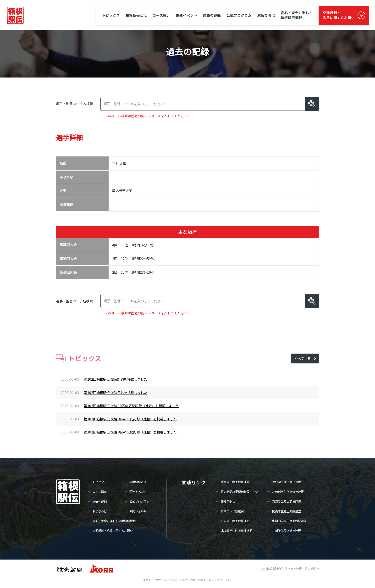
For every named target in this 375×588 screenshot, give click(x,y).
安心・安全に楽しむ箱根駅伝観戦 (297, 15)
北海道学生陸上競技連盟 (237, 530)
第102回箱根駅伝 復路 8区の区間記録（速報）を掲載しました (130, 432)
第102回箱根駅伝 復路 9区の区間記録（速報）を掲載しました (130, 419)
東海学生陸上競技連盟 (287, 501)
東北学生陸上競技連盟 (287, 482)
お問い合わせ (138, 511)
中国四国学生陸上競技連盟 (289, 521)
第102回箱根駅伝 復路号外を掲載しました (116, 393)
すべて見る (303, 358)
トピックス (111, 15)
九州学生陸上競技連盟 (287, 530)
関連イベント (187, 15)
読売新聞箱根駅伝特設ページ (239, 491)
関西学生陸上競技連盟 (287, 511)
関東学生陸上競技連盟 (235, 482)
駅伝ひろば (266, 15)
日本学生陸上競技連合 (235, 521)
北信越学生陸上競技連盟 (288, 491)
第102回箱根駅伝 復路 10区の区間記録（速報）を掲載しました (131, 406)
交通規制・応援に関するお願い (339, 15)
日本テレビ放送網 (232, 511)
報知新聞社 (228, 501)
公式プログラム (239, 15)
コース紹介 (161, 15)
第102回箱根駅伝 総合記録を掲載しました (116, 379)
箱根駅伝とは (136, 15)
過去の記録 (212, 15)
